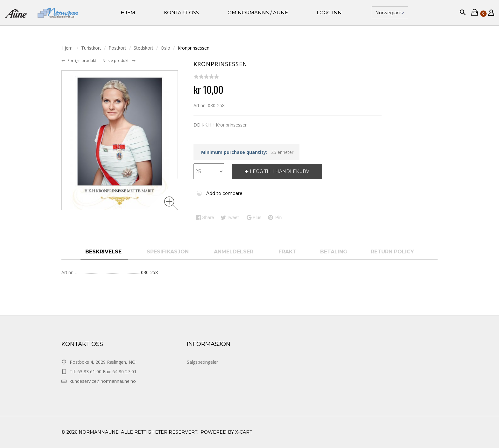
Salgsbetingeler (202, 362)
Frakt (288, 252)
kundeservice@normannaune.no (103, 381)
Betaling (334, 252)
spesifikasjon (169, 252)
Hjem (68, 48)
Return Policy (392, 252)
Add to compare (224, 193)
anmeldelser (234, 252)
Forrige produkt (82, 61)
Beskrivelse (104, 252)
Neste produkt (116, 61)
